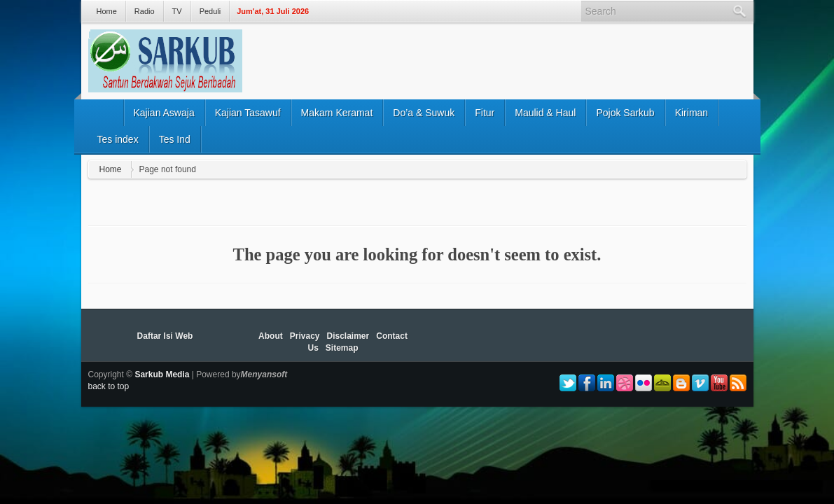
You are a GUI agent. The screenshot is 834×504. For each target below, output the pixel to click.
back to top (109, 386)
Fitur (485, 113)
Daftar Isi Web (165, 336)
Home (107, 11)
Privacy (305, 336)
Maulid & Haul (545, 113)
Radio (145, 11)
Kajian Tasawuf (248, 113)
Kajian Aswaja (164, 113)
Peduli (210, 11)
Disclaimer (348, 336)
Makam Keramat (337, 113)
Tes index (118, 139)
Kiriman (691, 113)
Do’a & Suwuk (424, 113)
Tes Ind (175, 139)
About (271, 336)
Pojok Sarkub (625, 113)
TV (177, 11)
